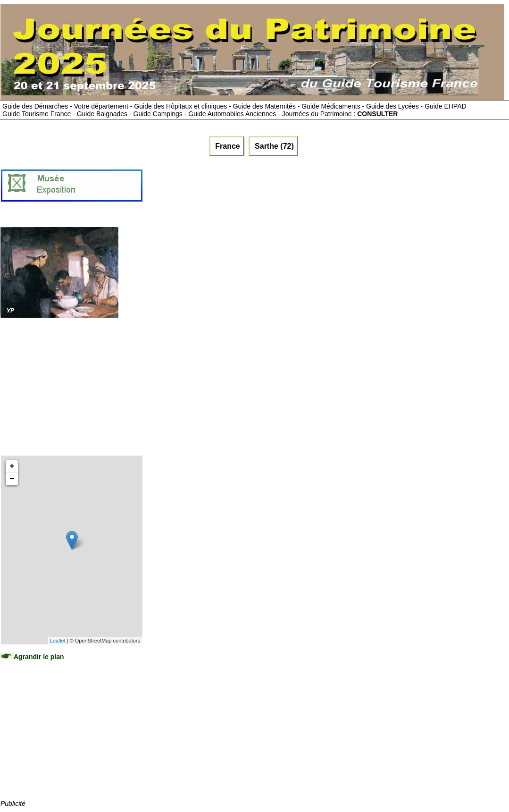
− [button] (12, 479)
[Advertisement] (315, 189)
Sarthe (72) (273, 146)
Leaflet (58, 641)
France (227, 146)
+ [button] (12, 466)
